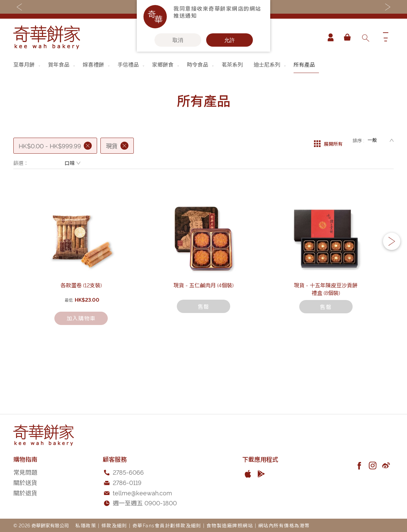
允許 (230, 40)
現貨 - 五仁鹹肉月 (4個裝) (203, 338)
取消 (178, 40)
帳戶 (328, 37)
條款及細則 (114, 525)
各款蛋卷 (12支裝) (81, 338)
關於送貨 (25, 482)
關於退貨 (25, 492)
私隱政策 (86, 525)
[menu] (203, 64)
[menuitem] (27, 64)
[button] (392, 268)
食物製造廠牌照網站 (230, 525)
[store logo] (47, 37)
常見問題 (25, 472)
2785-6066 (128, 472)
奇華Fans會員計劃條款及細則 (167, 525)
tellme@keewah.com (142, 492)
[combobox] (365, 37)
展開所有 (328, 140)
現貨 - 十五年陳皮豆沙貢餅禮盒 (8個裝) (326, 338)
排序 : (358, 140)
